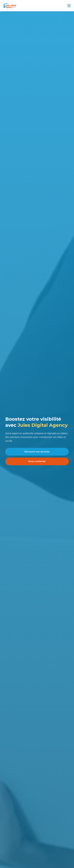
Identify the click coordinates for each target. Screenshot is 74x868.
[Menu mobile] (69, 6)
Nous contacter (37, 461)
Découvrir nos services (37, 452)
